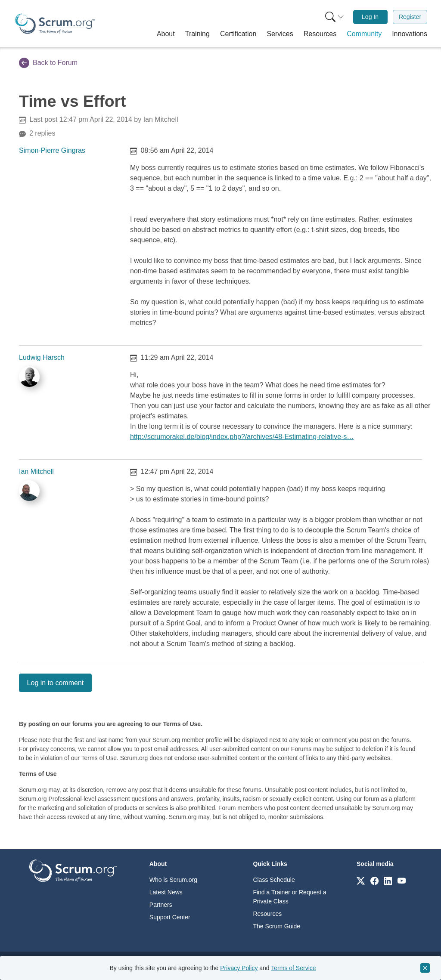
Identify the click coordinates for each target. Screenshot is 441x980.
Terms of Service (293, 968)
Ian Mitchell (36, 471)
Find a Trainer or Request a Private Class (289, 897)
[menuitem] (334, 17)
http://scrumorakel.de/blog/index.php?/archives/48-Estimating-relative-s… (242, 437)
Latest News (166, 892)
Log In (370, 17)
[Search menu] (335, 17)
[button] (166, 34)
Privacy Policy (239, 968)
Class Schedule (274, 880)
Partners (161, 905)
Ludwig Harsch (42, 357)
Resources (267, 914)
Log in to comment (56, 683)
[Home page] (55, 24)
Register (410, 17)
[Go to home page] (73, 870)
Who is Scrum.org (173, 880)
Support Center (170, 917)
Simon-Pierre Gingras (52, 150)
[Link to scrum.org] (361, 880)
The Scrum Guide (276, 926)
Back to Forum (48, 63)
